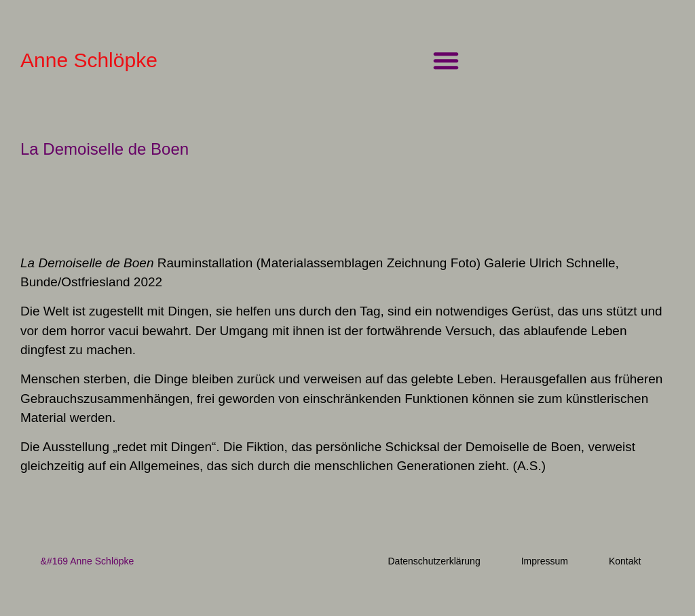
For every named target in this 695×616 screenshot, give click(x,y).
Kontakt (625, 561)
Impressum (545, 561)
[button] (446, 60)
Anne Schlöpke (89, 60)
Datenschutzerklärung (434, 561)
